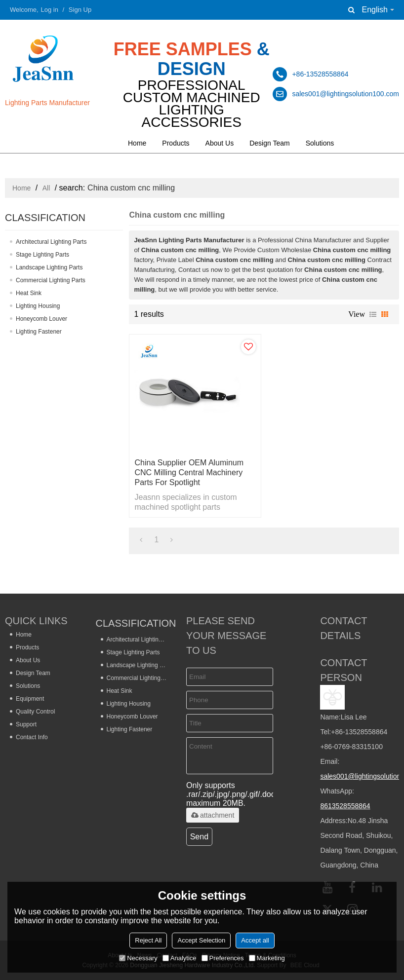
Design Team (269, 143)
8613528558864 (345, 806)
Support (26, 724)
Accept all (255, 940)
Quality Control (35, 712)
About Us (220, 143)
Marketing (267, 958)
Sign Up (80, 10)
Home (137, 143)
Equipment (30, 699)
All (46, 188)
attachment (213, 815)
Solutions (320, 143)
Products (176, 143)
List (373, 314)
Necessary (138, 958)
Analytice (180, 958)
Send (199, 837)
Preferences (223, 958)
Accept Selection (201, 940)
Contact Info (32, 737)
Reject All (148, 940)
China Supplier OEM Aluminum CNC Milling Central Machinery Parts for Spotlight (189, 472)
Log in (50, 10)
